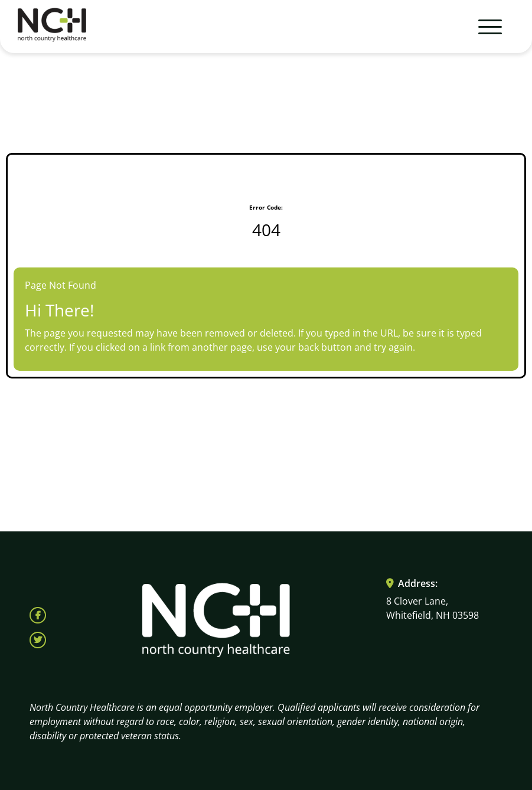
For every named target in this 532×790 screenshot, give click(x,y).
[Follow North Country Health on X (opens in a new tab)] (38, 640)
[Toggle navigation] (485, 27)
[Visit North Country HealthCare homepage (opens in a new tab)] (52, 27)
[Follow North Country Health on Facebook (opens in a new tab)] (38, 615)
